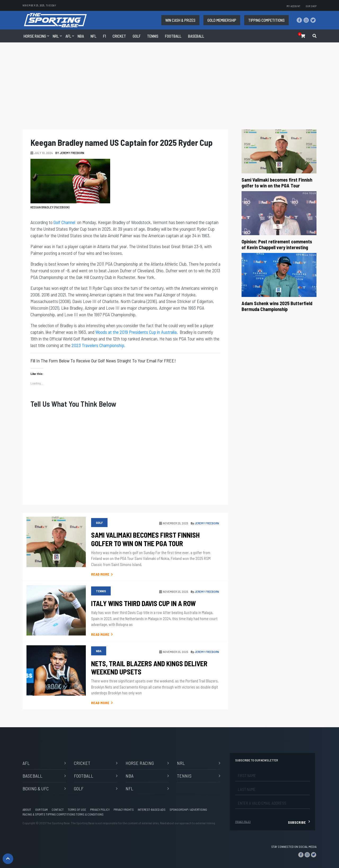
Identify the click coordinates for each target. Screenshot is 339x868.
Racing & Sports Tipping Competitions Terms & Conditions (63, 814)
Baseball (196, 36)
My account (294, 6)
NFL (93, 36)
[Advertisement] (169, 88)
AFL (68, 36)
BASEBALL (32, 776)
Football (173, 36)
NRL (56, 36)
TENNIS (153, 36)
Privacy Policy (100, 809)
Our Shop (311, 6)
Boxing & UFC (36, 788)
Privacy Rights (124, 809)
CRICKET (119, 36)
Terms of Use (77, 809)
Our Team (41, 809)
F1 (104, 36)
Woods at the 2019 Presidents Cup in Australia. (137, 332)
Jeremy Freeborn (72, 153)
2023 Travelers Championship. (98, 345)
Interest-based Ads (152, 809)
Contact (58, 809)
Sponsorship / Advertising (188, 809)
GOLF (137, 36)
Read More (102, 574)
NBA (81, 36)
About (27, 809)
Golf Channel (64, 222)
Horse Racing (35, 36)
